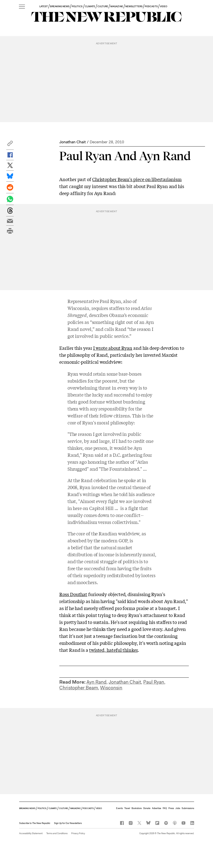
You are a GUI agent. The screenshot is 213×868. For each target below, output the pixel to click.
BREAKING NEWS (60, 6)
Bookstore (137, 808)
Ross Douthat (73, 594)
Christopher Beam (79, 688)
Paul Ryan (154, 682)
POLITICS (77, 6)
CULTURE (103, 6)
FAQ (165, 808)
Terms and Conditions (57, 833)
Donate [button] (147, 808)
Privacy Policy (78, 833)
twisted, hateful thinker (113, 650)
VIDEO (164, 6)
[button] (10, 145)
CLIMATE (90, 6)
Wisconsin (111, 688)
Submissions (188, 808)
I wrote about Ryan (113, 348)
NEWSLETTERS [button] (134, 6)
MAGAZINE (117, 6)
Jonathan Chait (72, 142)
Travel (127, 808)
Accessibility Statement (31, 833)
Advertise (157, 808)
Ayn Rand (96, 682)
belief (77, 547)
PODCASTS (151, 6)
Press (171, 808)
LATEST (44, 6)
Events (119, 808)
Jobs (178, 808)
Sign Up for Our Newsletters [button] (68, 823)
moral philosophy (115, 422)
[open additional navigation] (22, 7)
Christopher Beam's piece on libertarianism (137, 179)
